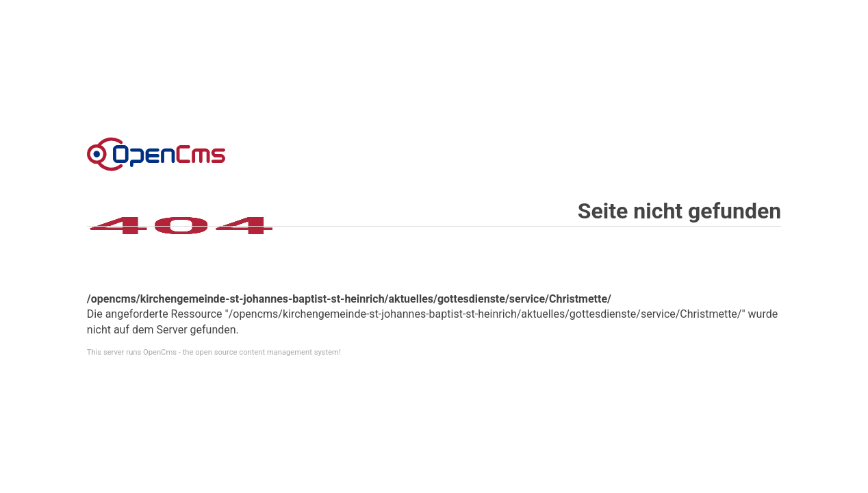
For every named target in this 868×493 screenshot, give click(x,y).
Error (156, 154)
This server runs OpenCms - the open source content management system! (214, 352)
